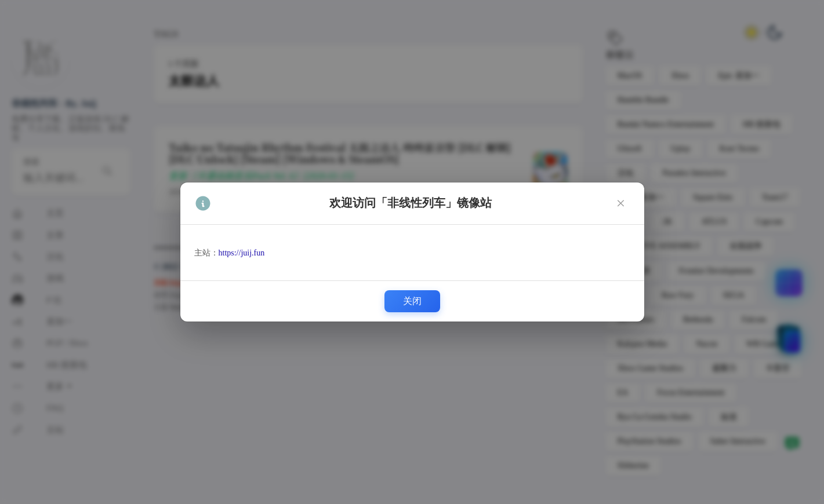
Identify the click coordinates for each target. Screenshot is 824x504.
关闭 (412, 301)
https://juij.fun (242, 253)
